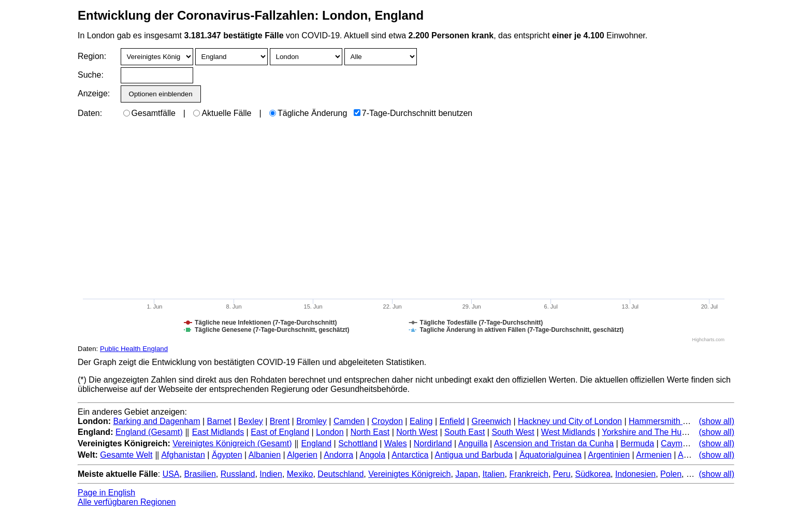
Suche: (91, 75)
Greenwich (491, 421)
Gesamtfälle (149, 113)
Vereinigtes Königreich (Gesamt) (232, 443)
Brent (280, 421)
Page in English (106, 493)
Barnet (219, 421)
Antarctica (410, 455)
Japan (467, 474)
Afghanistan (183, 455)
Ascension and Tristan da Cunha (554, 443)
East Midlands (218, 432)
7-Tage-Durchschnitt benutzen (413, 113)
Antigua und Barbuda (474, 455)
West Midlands (568, 432)
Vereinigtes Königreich (409, 474)
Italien (494, 474)
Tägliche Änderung (308, 113)
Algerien (302, 455)
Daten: (90, 113)
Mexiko (300, 474)
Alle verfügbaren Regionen (127, 502)
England (316, 443)
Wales (396, 443)
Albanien (265, 455)
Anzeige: (93, 93)
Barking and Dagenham (156, 421)
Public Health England (134, 349)
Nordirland (433, 443)
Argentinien (609, 455)
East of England (280, 432)
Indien (271, 474)
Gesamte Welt (126, 455)
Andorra (338, 455)
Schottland (358, 443)
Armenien (654, 455)
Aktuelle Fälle (222, 113)
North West (417, 432)
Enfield (452, 421)
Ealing (421, 421)
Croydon (387, 421)
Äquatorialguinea (550, 455)
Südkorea (593, 474)
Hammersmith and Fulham (678, 421)
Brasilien (200, 474)
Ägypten (227, 455)
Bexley (251, 421)
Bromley (311, 421)
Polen (671, 474)
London (330, 432)
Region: (92, 56)
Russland (238, 474)
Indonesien (635, 474)
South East (465, 432)
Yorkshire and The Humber (651, 432)
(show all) (717, 421)
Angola (372, 455)
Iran (693, 474)
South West (513, 432)
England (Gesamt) (149, 432)
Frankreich (529, 474)
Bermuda (637, 443)
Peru (562, 474)
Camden (349, 421)
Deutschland (340, 474)
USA (171, 474)
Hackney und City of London (570, 421)
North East (370, 432)
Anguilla (473, 443)
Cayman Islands (691, 443)
